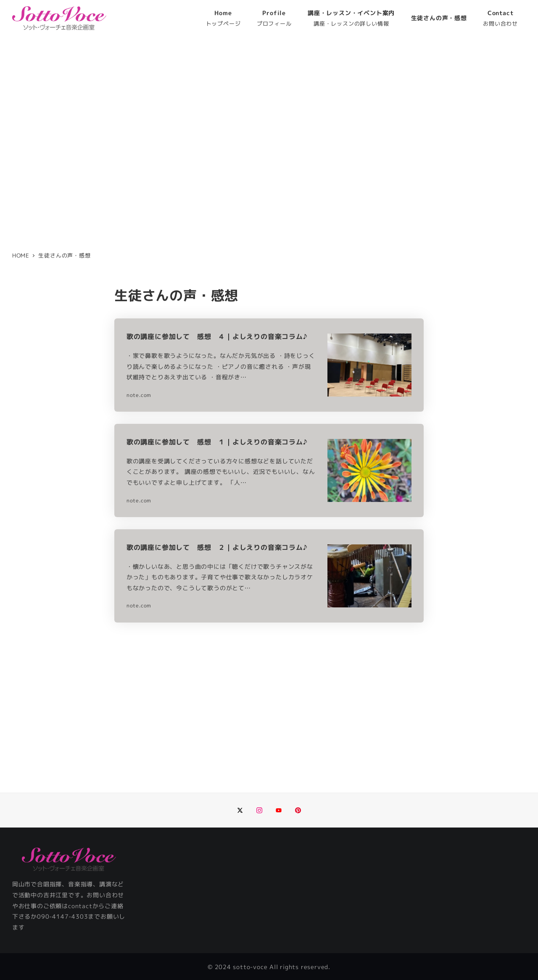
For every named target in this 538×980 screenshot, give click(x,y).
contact (80, 906)
